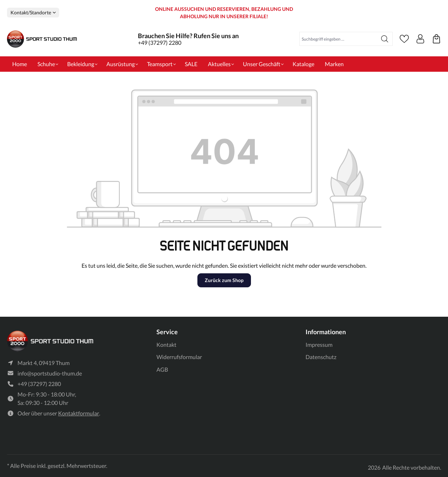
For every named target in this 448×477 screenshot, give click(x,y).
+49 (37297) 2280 (160, 43)
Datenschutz (321, 357)
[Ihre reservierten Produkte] (436, 39)
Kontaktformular (79, 413)
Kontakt (166, 345)
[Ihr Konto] (420, 39)
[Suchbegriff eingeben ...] (338, 39)
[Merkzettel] (404, 39)
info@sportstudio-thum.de (50, 373)
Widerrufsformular (179, 357)
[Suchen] (385, 39)
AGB (162, 369)
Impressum (319, 345)
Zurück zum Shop (224, 280)
